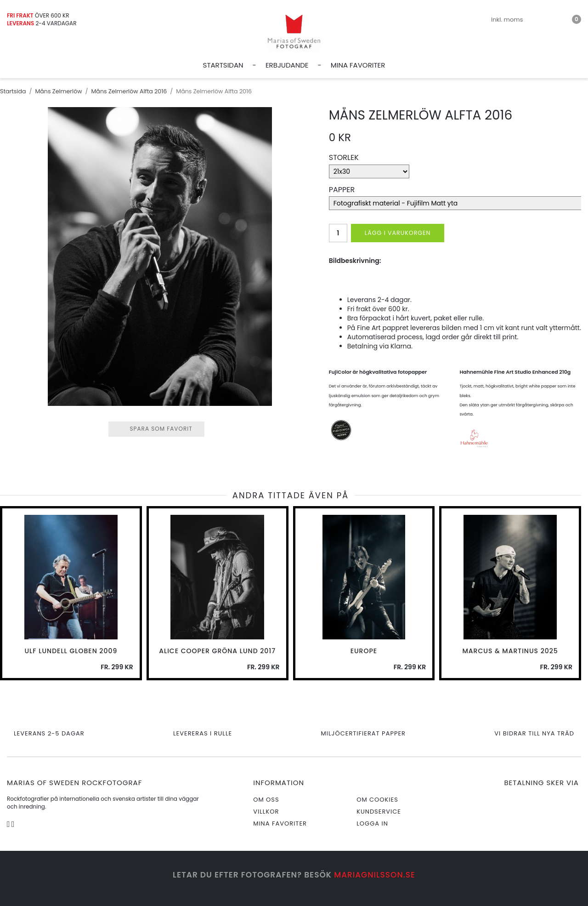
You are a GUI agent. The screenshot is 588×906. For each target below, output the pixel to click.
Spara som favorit (156, 429)
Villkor (266, 812)
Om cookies (377, 800)
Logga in (372, 823)
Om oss (266, 800)
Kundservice (379, 812)
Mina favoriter (358, 65)
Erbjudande (287, 65)
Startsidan (223, 65)
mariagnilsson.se (375, 875)
